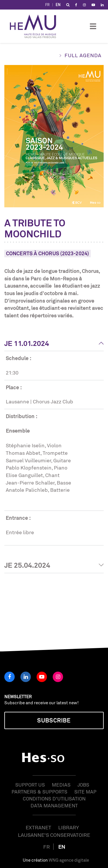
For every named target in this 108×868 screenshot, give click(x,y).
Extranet (38, 827)
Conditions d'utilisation (54, 799)
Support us (30, 785)
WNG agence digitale (69, 860)
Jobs (83, 785)
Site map (85, 792)
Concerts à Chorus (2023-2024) (48, 253)
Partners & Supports (39, 792)
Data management (54, 805)
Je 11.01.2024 (27, 343)
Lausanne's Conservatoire (54, 835)
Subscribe (54, 720)
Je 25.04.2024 (27, 565)
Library (69, 827)
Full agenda (83, 55)
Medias (61, 785)
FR (47, 5)
